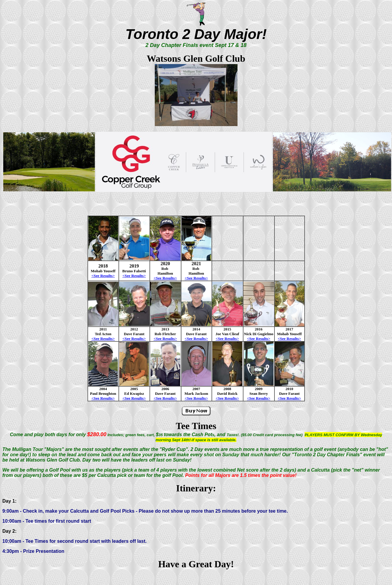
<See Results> (103, 339)
